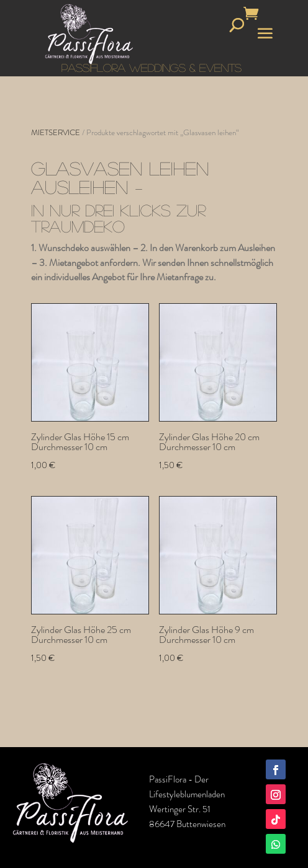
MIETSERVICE (56, 132)
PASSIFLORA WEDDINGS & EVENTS (152, 68)
